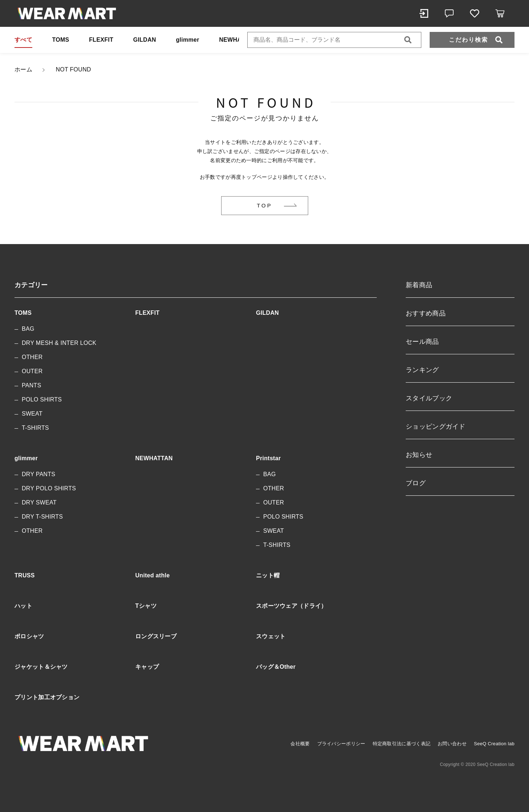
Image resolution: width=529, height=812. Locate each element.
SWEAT (32, 414)
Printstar (268, 458)
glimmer (187, 40)
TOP (264, 205)
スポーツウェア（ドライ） (292, 606)
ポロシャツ (29, 636)
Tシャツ (146, 606)
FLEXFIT (101, 40)
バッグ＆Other (276, 667)
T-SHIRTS (35, 428)
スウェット (271, 636)
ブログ (416, 483)
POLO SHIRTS (42, 399)
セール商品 (422, 342)
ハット (23, 606)
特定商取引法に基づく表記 (402, 744)
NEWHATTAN (238, 40)
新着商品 (419, 285)
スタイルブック (429, 398)
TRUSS (25, 575)
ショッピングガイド (436, 426)
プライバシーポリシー (341, 744)
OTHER (32, 357)
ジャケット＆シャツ (41, 667)
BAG (28, 329)
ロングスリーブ (156, 636)
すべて (23, 40)
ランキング (422, 370)
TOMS (61, 40)
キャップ (147, 667)
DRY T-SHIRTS (42, 517)
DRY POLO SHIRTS (49, 488)
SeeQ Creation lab (494, 744)
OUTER (32, 371)
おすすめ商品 (426, 313)
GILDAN (144, 40)
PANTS (32, 385)
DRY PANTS (39, 474)
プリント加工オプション (47, 697)
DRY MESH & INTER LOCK (59, 343)
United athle (152, 575)
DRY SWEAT (39, 502)
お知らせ (419, 455)
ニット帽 (268, 575)
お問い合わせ (452, 744)
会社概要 (300, 744)
